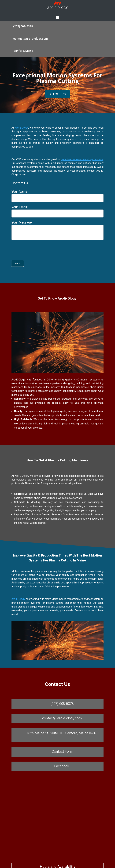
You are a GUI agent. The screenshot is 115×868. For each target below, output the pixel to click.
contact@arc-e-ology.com (30, 39)
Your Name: (20, 192)
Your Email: (20, 207)
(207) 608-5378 (23, 26)
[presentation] (36, 249)
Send (18, 263)
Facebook (62, 766)
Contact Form (62, 751)
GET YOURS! (58, 94)
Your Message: (22, 222)
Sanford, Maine (23, 51)
